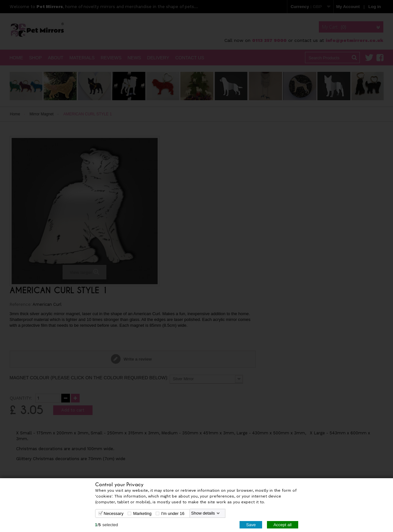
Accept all (282, 524)
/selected (107, 524)
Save (251, 524)
